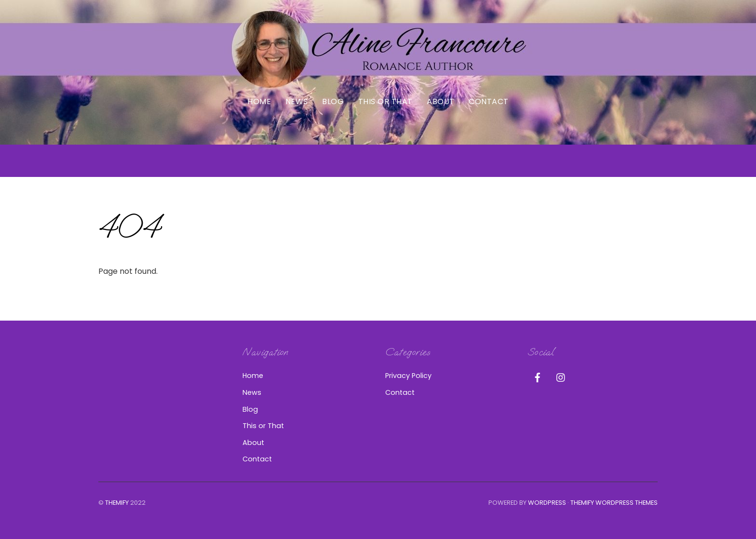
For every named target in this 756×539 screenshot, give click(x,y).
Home (259, 101)
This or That (385, 101)
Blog (333, 101)
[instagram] (561, 377)
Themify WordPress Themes (614, 503)
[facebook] (538, 377)
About (440, 101)
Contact (488, 101)
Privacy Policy (408, 376)
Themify (117, 503)
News (297, 101)
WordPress (547, 503)
